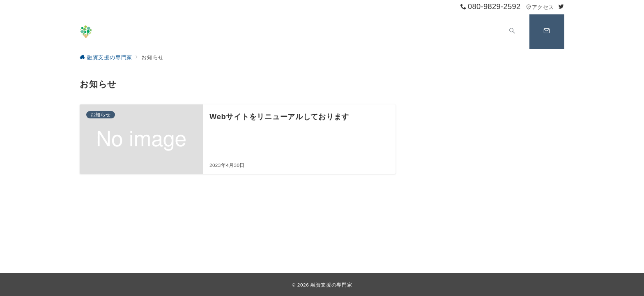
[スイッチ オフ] (512, 32)
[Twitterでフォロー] (561, 7)
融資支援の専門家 (331, 285)
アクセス (540, 7)
